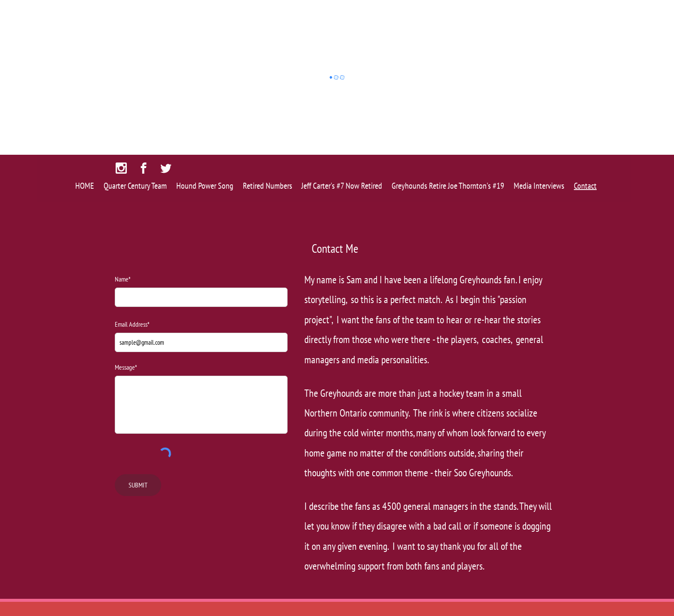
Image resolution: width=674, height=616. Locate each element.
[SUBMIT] (138, 485)
